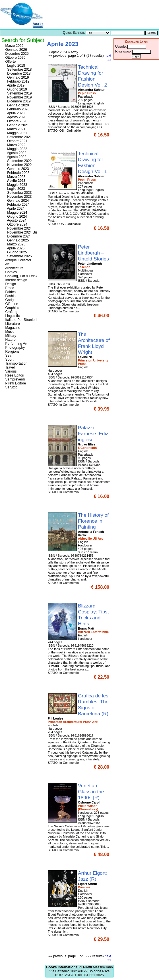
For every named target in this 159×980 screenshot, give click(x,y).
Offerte (10, 62)
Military (10, 336)
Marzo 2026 (14, 46)
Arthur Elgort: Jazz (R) (92, 876)
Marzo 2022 (15, 145)
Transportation (16, 363)
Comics (11, 272)
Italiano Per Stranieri (20, 320)
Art (7, 264)
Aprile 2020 (14, 113)
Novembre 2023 (18, 197)
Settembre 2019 (18, 93)
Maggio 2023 (16, 185)
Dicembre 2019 (17, 101)
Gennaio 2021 (17, 125)
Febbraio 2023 (17, 173)
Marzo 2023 (15, 177)
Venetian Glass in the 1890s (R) (91, 792)
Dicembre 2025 (16, 54)
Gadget (10, 300)
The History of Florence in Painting (93, 521)
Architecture (14, 268)
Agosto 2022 (15, 153)
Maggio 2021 (16, 133)
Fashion (11, 296)
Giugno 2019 (16, 89)
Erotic (9, 288)
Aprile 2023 (15, 181)
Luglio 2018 (15, 66)
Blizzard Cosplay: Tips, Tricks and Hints (93, 615)
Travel (9, 367)
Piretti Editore (15, 383)
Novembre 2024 (18, 228)
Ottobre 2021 (16, 141)
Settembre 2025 (18, 256)
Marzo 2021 (15, 129)
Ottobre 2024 (16, 224)
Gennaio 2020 (17, 105)
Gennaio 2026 (16, 50)
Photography (15, 348)
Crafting (11, 312)
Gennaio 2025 (17, 240)
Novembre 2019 (18, 97)
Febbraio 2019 (17, 81)
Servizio (11, 387)
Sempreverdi (15, 379)
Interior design (16, 280)
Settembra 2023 (18, 193)
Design (10, 284)
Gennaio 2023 (17, 169)
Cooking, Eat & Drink (21, 276)
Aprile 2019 (14, 85)
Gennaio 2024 (17, 201)
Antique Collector (18, 260)
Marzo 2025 (15, 244)
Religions (12, 352)
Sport (9, 359)
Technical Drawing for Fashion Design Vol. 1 (93, 162)
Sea (8, 356)
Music (9, 332)
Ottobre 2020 (16, 121)
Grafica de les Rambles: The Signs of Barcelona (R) (94, 705)
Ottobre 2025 (15, 58)
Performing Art (16, 344)
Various (11, 371)
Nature (10, 340)
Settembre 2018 (18, 70)
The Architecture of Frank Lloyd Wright (94, 343)
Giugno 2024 (16, 216)
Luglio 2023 (15, 189)
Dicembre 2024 (17, 236)
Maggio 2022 (16, 149)
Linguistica (13, 316)
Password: (123, 51)
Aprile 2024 (14, 209)
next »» (108, 58)
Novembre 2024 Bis (21, 232)
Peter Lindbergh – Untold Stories (94, 253)
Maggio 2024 (16, 213)
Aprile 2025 (14, 248)
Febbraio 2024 (17, 205)
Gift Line (11, 304)
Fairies (10, 292)
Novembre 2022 (18, 165)
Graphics (12, 308)
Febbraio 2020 (17, 109)
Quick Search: (74, 33)
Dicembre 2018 (17, 73)
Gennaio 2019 (17, 77)
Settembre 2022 (18, 161)
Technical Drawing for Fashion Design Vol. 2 (93, 76)
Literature (12, 324)
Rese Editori (14, 375)
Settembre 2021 (18, 137)
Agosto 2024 (15, 220)
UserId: (121, 47)
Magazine (12, 328)
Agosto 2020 (15, 117)
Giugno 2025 (16, 252)
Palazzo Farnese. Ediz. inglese (94, 434)
